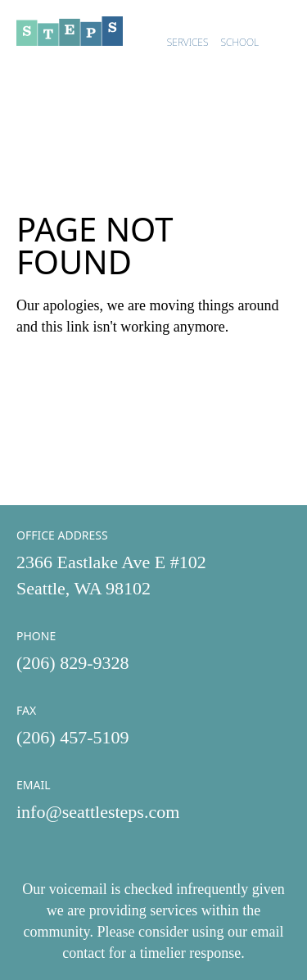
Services (188, 42)
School (240, 42)
